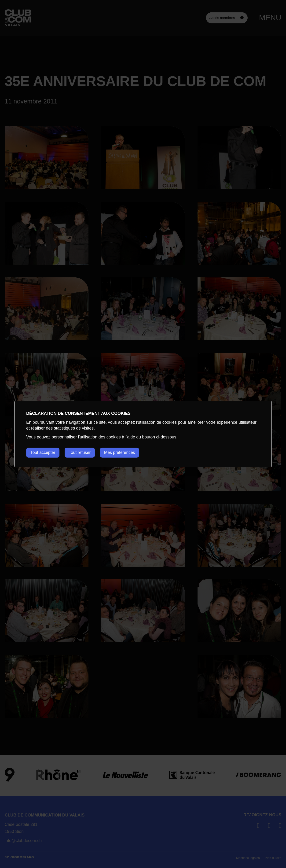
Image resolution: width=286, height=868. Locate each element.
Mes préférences (122, 452)
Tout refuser (81, 452)
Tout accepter (43, 452)
